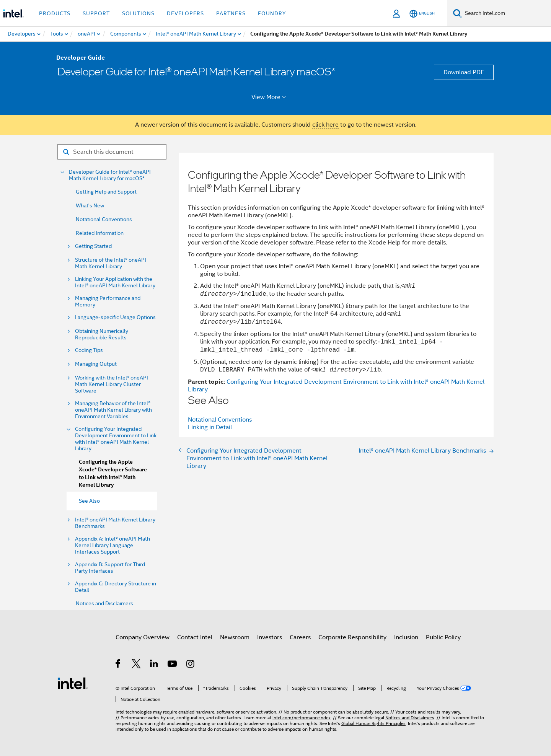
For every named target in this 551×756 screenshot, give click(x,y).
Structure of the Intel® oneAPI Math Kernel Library (111, 263)
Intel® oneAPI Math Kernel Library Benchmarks (115, 523)
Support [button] (96, 13)
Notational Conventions (104, 219)
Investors (270, 637)
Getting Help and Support (106, 192)
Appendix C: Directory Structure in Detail (116, 587)
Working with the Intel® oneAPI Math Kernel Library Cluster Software (112, 384)
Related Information (100, 233)
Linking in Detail (210, 427)
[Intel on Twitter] (136, 665)
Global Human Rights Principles (373, 723)
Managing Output (96, 364)
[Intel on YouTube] (173, 665)
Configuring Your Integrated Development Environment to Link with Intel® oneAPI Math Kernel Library (116, 439)
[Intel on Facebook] (118, 665)
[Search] (457, 13)
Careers (300, 637)
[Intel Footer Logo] (73, 683)
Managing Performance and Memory (108, 301)
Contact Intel (195, 637)
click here (325, 125)
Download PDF (464, 72)
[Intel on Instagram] (191, 665)
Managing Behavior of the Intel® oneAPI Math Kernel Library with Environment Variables (113, 410)
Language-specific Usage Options (115, 317)
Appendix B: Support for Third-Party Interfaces (111, 568)
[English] (422, 14)
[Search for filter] (112, 152)
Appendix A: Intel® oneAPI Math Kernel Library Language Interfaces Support (112, 545)
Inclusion (406, 637)
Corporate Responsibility (352, 637)
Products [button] (55, 13)
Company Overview (143, 637)
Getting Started (93, 246)
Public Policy (443, 637)
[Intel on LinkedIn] (154, 665)
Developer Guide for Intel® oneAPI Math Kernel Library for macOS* (110, 175)
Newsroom (235, 637)
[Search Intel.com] (506, 13)
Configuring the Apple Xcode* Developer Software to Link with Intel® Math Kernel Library (113, 473)
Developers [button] (185, 13)
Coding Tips (89, 350)
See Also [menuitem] (89, 501)
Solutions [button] (138, 13)
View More (270, 97)
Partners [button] (231, 13)
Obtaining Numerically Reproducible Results (102, 334)
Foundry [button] (272, 13)
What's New (90, 205)
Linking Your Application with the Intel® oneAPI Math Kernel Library (115, 282)
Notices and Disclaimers (104, 603)
